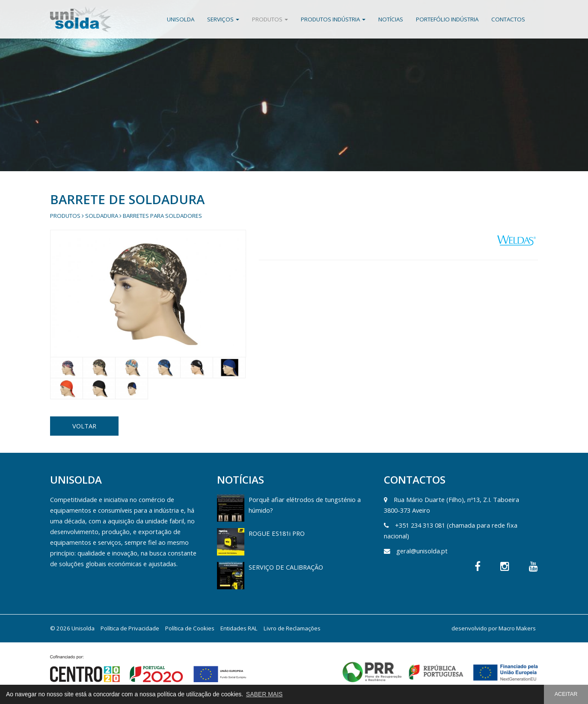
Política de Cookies (190, 628)
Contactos (508, 19)
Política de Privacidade (130, 628)
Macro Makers (517, 628)
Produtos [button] (270, 19)
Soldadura (102, 216)
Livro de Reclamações (292, 628)
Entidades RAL (239, 628)
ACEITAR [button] (566, 694)
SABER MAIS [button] (264, 694)
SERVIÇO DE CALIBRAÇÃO (286, 567)
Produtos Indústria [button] (333, 19)
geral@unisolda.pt (422, 551)
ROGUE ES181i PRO (277, 533)
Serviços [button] (223, 19)
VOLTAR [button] (84, 426)
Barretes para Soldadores (162, 216)
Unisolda (181, 19)
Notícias (391, 19)
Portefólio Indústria (447, 19)
